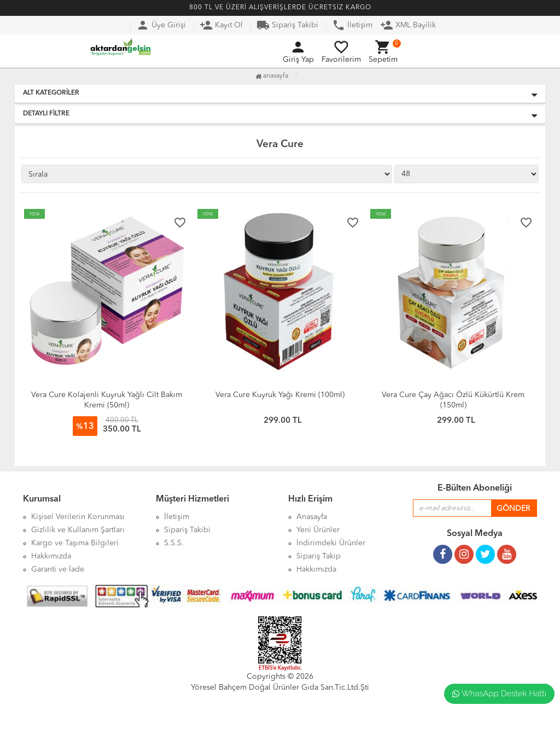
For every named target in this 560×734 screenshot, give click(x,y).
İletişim (352, 25)
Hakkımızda (316, 569)
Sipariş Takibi (287, 25)
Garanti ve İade (58, 569)
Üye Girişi (161, 25)
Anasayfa (272, 76)
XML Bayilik (408, 25)
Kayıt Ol (221, 25)
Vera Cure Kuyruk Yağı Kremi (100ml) (280, 395)
